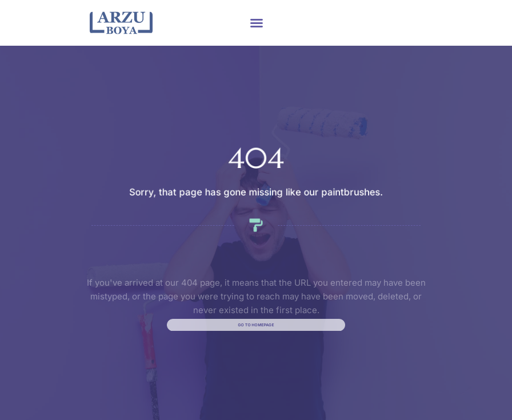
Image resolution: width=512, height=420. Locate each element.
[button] (257, 23)
